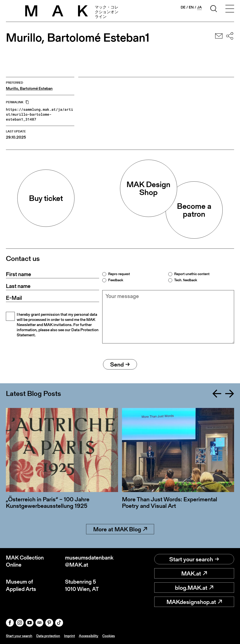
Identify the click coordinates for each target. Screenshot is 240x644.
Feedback (116, 280)
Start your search (194, 559)
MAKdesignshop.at (194, 602)
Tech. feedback (186, 280)
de (183, 7)
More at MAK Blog (120, 529)
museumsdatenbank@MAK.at (89, 561)
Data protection (48, 636)
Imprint (69, 636)
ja (199, 7)
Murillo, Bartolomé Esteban (29, 89)
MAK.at (194, 573)
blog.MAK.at (194, 588)
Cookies (109, 636)
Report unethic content (192, 274)
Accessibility (89, 636)
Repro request (119, 274)
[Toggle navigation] (230, 9)
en (191, 7)
